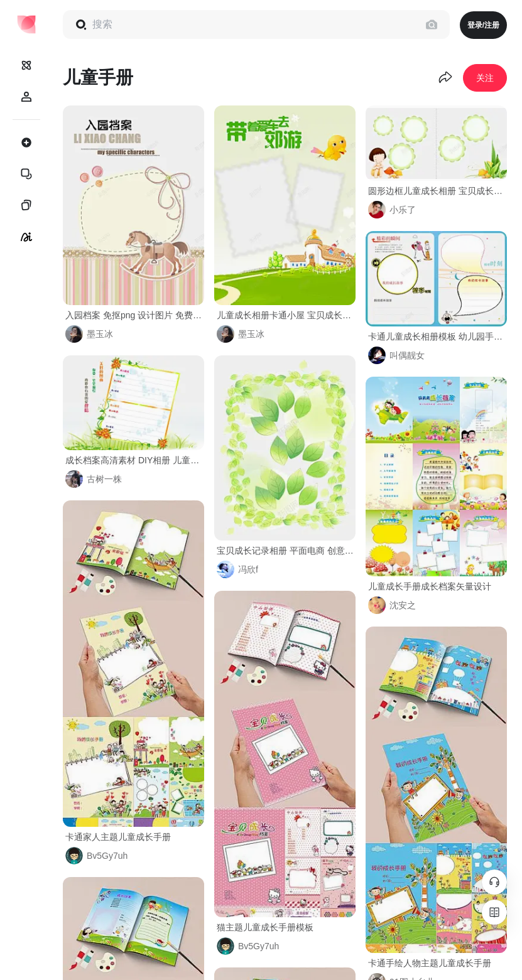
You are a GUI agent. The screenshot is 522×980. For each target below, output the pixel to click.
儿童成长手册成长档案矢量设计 (430, 586)
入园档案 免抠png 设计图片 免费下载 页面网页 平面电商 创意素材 (135, 315)
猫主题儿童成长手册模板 (265, 927)
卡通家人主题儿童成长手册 (118, 837)
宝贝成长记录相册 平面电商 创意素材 (286, 551)
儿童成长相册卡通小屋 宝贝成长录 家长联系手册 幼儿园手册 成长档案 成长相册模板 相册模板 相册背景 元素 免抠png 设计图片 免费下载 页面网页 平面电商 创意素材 (286, 315)
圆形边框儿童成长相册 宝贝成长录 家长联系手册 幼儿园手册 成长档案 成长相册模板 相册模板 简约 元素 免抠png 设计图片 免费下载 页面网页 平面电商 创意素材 (438, 191)
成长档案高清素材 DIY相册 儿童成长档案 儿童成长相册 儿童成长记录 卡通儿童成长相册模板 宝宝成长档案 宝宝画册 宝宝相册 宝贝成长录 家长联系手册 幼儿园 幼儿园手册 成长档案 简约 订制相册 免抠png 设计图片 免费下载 (135, 460)
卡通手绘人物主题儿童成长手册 (430, 963)
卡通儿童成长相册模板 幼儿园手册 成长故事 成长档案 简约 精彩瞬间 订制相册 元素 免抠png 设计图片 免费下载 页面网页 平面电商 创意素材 (438, 337)
